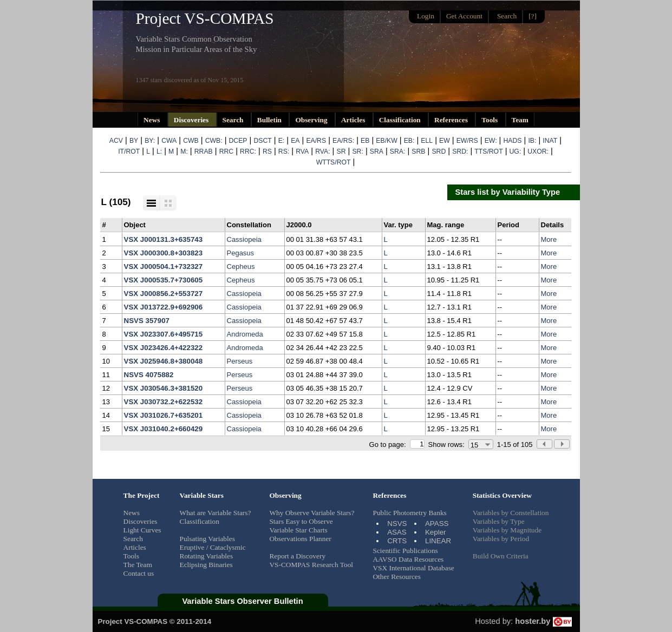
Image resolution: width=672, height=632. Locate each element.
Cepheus (241, 266)
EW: (491, 141)
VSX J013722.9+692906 (164, 307)
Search (234, 120)
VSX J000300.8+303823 (164, 253)
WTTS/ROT (334, 162)
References (452, 120)
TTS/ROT (488, 152)
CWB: (214, 141)
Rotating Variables (207, 556)
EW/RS (467, 141)
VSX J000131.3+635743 (164, 239)
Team (520, 120)
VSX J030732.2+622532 (164, 402)
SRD (439, 152)
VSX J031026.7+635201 (164, 415)
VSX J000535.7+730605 (164, 280)
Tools (490, 120)
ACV (116, 141)
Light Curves (142, 530)
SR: (357, 152)
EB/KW (386, 141)
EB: (409, 141)
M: (184, 152)
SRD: (460, 152)
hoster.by (543, 621)
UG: (516, 152)
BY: (150, 141)
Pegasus (241, 253)
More (549, 239)
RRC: (248, 152)
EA (295, 141)
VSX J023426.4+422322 (164, 348)
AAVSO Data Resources (408, 559)
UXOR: (538, 152)
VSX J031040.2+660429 (164, 429)
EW (445, 141)
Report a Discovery (297, 556)
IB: (532, 141)
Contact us (139, 573)
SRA (377, 152)
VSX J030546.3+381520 (164, 388)
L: (159, 152)
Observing (312, 120)
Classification (401, 120)
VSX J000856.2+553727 (164, 294)
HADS (513, 141)
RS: (284, 152)
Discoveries (192, 120)
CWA (169, 141)
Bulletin (270, 120)
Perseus (240, 361)
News (153, 120)
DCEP (238, 141)
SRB (418, 152)
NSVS (397, 524)
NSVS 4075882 (149, 375)
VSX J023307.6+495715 (164, 334)
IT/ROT (129, 152)
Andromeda (245, 334)
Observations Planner (300, 539)
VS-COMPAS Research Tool (311, 565)
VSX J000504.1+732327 (164, 266)
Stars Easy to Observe (301, 521)
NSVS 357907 (147, 321)
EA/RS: (343, 141)
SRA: (398, 152)
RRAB (204, 152)
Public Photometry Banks (409, 513)
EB (365, 141)
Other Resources (396, 577)
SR (341, 152)
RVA (302, 152)
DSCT (262, 141)
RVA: (322, 152)
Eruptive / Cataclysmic (213, 547)
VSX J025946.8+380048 (164, 361)
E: (282, 141)
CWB (191, 141)
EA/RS (316, 141)
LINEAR (438, 541)
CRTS (397, 541)
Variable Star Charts (298, 530)
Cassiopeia (244, 239)
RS (267, 152)
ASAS (397, 532)
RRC (226, 152)
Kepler (436, 532)
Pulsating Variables (207, 539)
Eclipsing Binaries (206, 565)
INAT (550, 141)
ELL (427, 141)
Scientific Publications (405, 551)
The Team (138, 565)
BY (134, 141)
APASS (437, 524)
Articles (354, 120)
